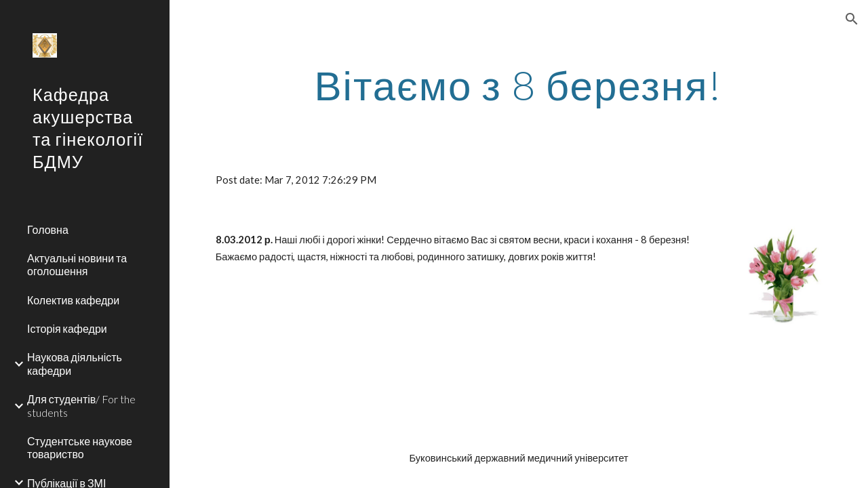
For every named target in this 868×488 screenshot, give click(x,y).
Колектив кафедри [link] (73, 300)
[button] (852, 19)
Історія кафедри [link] (67, 328)
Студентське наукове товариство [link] (80, 447)
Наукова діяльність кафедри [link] (75, 363)
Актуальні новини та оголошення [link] (77, 264)
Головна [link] (48, 229)
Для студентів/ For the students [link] (81, 405)
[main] (519, 85)
